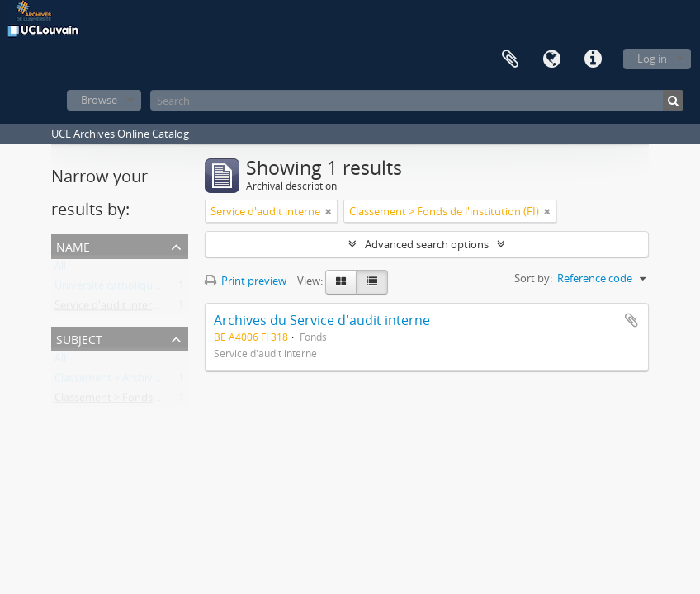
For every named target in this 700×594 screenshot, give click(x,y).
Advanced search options (427, 244)
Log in (652, 59)
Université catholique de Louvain (135, 289)
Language (551, 59)
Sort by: (533, 278)
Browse (99, 100)
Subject (79, 338)
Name (73, 245)
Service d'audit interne (109, 309)
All (60, 269)
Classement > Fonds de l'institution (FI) (149, 401)
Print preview (246, 280)
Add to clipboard (631, 320)
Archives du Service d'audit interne (322, 320)
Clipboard (510, 59)
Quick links (593, 59)
